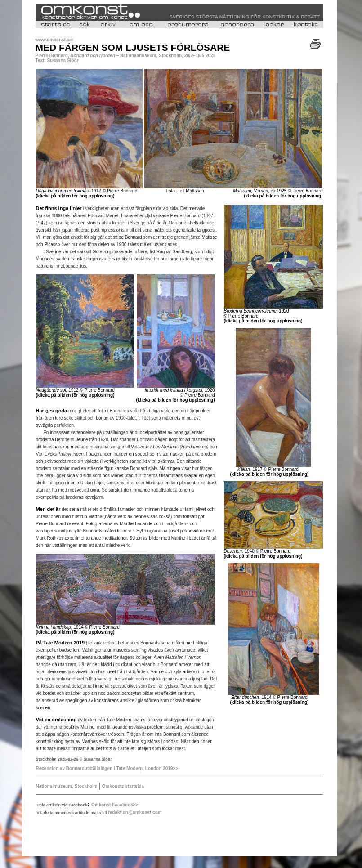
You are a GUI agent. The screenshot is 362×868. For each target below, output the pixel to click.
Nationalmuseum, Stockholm (67, 786)
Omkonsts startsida (123, 786)
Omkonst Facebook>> (115, 805)
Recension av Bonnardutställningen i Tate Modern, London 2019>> (107, 768)
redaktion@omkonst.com (135, 812)
